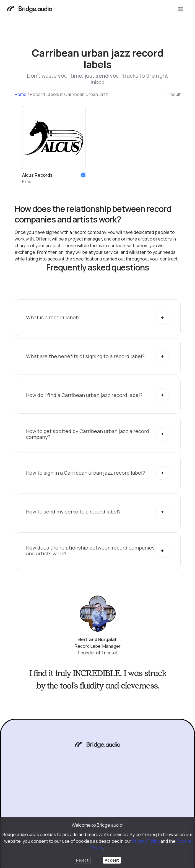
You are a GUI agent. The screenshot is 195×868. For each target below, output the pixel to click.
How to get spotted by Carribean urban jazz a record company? (88, 434)
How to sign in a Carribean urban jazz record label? (85, 473)
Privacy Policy (146, 841)
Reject (82, 860)
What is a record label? (53, 317)
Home (21, 94)
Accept (112, 860)
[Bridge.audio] (29, 10)
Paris (27, 181)
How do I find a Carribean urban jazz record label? (84, 395)
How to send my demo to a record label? (73, 512)
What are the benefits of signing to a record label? (85, 356)
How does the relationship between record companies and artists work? (90, 551)
